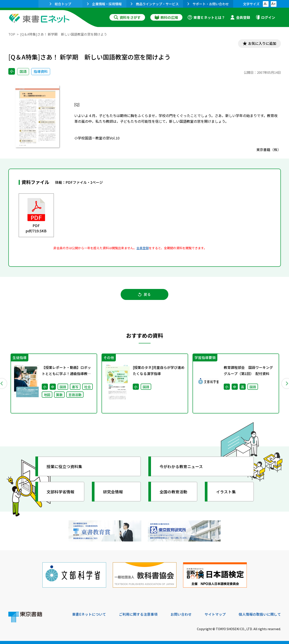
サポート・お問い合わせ (208, 4)
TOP (12, 34)
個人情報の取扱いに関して (260, 614)
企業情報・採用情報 (104, 4)
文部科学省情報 (61, 492)
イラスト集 (226, 492)
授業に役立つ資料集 (65, 467)
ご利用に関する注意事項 (138, 614)
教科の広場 (166, 17)
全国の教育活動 (174, 492)
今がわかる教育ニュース (181, 467)
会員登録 (240, 17)
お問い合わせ (181, 614)
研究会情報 (113, 492)
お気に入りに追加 (262, 43)
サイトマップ (215, 614)
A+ (273, 4)
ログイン (265, 17)
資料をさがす (127, 17)
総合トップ (60, 4)
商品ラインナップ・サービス (155, 4)
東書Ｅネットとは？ (206, 17)
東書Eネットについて (89, 614)
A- (266, 4)
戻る (145, 295)
